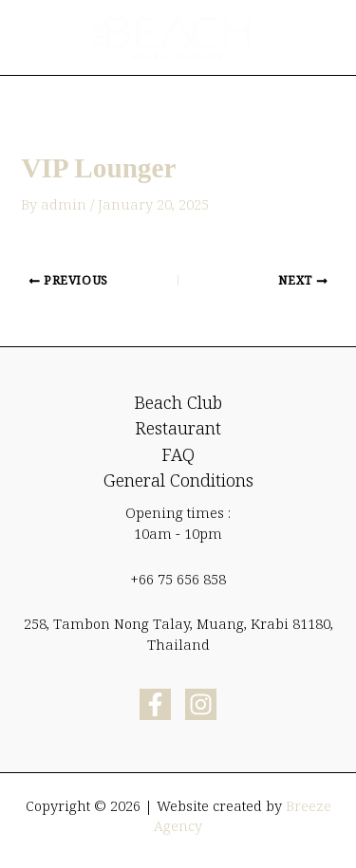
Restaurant (178, 428)
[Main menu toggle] (312, 38)
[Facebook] (155, 704)
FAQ (178, 454)
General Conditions (178, 480)
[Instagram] (201, 704)
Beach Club (178, 402)
